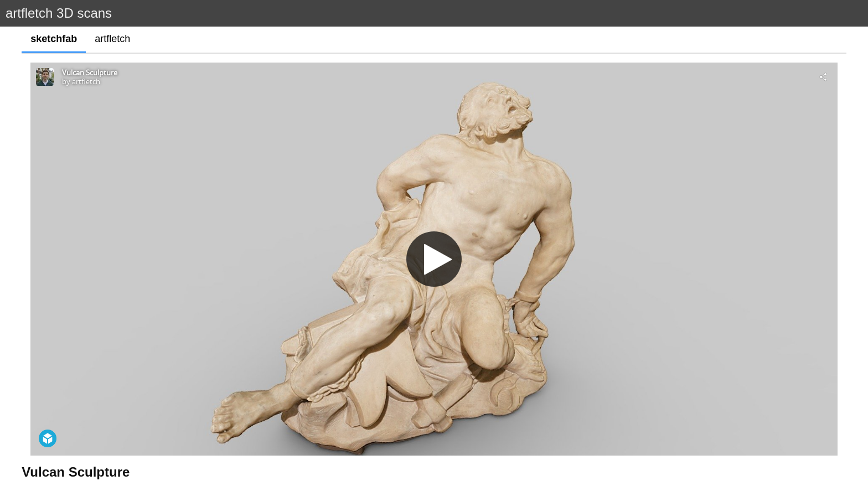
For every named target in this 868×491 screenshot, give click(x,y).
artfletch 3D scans (59, 13)
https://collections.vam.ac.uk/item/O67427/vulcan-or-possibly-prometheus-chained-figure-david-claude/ (223, 466)
